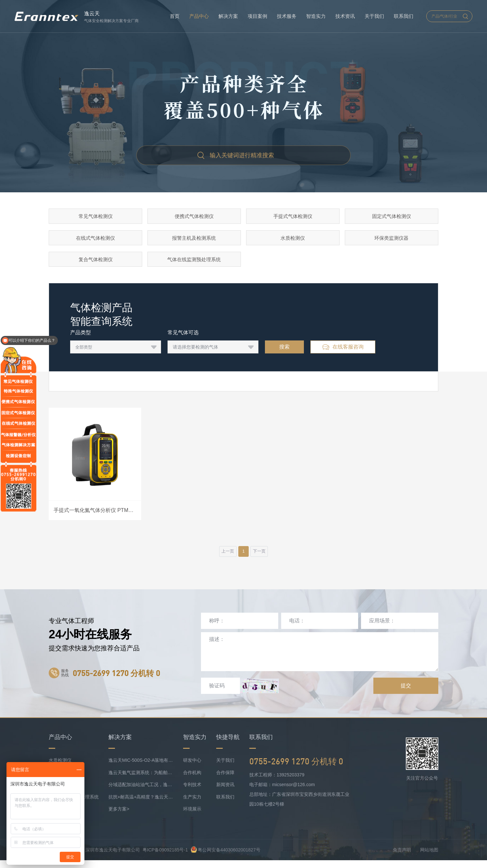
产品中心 (199, 16)
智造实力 (316, 16)
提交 (406, 693)
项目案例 (257, 16)
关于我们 (374, 16)
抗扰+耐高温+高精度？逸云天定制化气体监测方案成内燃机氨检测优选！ (141, 805)
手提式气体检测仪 (293, 217)
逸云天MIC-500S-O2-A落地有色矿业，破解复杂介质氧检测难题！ (141, 768)
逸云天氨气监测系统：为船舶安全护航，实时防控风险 (141, 780)
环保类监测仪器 (392, 240)
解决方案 (228, 16)
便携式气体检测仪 (194, 217)
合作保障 (225, 780)
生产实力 (192, 805)
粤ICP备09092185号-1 (165, 858)
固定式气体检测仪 (392, 217)
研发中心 (192, 768)
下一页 (263, 558)
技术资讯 (345, 16)
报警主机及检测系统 (194, 240)
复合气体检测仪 (95, 264)
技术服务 (287, 16)
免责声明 (402, 858)
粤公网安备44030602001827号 (225, 858)
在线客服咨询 (343, 353)
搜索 (284, 352)
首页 (175, 16)
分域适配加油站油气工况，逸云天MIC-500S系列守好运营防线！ (141, 792)
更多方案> (119, 817)
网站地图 (429, 858)
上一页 (224, 558)
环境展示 (192, 817)
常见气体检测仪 (95, 217)
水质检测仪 (293, 240)
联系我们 (404, 16)
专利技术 (192, 792)
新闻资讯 (225, 792)
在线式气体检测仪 (95, 240)
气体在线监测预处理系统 (194, 264)
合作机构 (192, 780)
